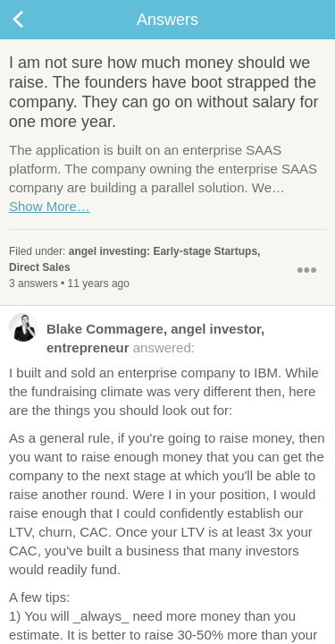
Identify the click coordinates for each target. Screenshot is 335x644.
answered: (137, 337)
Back (36, 20)
